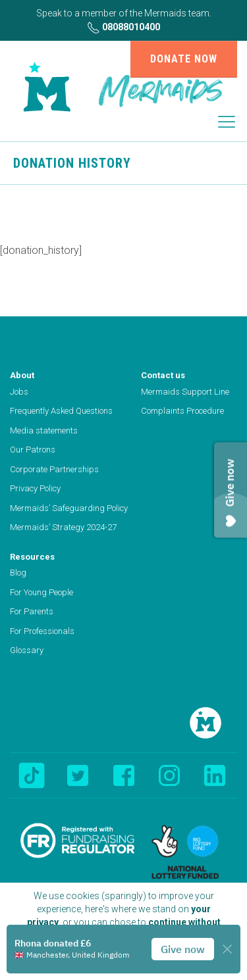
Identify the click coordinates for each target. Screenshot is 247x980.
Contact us (163, 375)
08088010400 (123, 28)
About (22, 375)
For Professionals (42, 631)
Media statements (44, 430)
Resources (32, 557)
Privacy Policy (35, 488)
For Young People (41, 592)
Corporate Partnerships (54, 469)
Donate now (184, 59)
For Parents (32, 611)
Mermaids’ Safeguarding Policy (69, 508)
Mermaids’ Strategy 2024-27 (63, 527)
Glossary (27, 650)
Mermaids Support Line (185, 392)
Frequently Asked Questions (61, 411)
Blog (18, 573)
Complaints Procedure (182, 411)
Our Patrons (33, 450)
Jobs (19, 392)
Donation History (72, 163)
